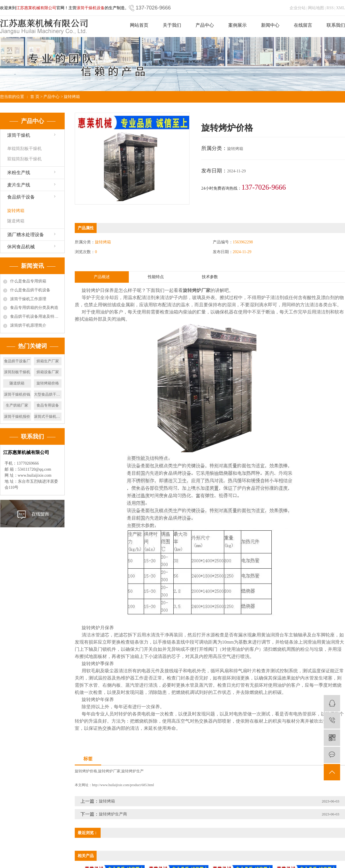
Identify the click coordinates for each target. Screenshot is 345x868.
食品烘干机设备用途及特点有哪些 (36, 316)
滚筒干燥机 (19, 135)
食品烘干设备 (21, 197)
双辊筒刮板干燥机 (24, 159)
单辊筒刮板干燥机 (24, 149)
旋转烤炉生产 (133, 771)
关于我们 (172, 25)
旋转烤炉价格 (86, 771)
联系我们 (336, 25)
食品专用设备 (48, 405)
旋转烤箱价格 (48, 383)
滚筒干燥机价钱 (17, 394)
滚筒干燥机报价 (17, 416)
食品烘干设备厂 (17, 361)
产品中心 (205, 25)
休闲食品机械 (21, 247)
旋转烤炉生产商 (113, 814)
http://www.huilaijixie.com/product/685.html (123, 785)
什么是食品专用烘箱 (28, 281)
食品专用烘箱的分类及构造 (34, 308)
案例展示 (237, 25)
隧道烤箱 (16, 221)
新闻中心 (270, 25)
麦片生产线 (19, 185)
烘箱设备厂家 (48, 372)
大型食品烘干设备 (48, 394)
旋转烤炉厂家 (109, 771)
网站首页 (139, 25)
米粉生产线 (19, 173)
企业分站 (298, 8)
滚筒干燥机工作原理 (28, 299)
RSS (330, 8)
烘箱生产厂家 (48, 361)
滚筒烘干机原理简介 (28, 325)
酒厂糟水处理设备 (26, 235)
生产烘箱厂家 (17, 405)
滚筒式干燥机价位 (48, 416)
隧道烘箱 (17, 383)
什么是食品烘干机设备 (30, 290)
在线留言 (303, 25)
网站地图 (316, 8)
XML (341, 8)
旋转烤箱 (72, 97)
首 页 (35, 97)
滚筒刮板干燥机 (17, 372)
